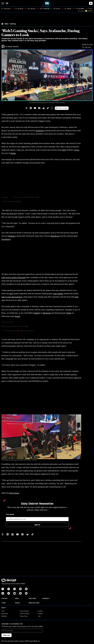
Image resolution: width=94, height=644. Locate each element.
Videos (17, 603)
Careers (40, 614)
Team (3, 611)
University (46, 598)
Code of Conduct (25, 614)
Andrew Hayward (13, 46)
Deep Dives (32, 598)
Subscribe (7, 635)
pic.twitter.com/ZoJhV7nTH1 (50, 197)
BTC (3, 9)
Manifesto (4, 616)
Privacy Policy (24, 616)
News (17, 598)
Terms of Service (24, 611)
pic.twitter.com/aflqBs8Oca (38, 326)
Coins (3, 603)
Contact (40, 611)
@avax (11, 197)
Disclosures (5, 614)
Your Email (10, 514)
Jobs (39, 616)
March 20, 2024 (28, 201)
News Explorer (34, 603)
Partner (4, 598)
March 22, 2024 (40, 331)
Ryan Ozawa (14, 493)
